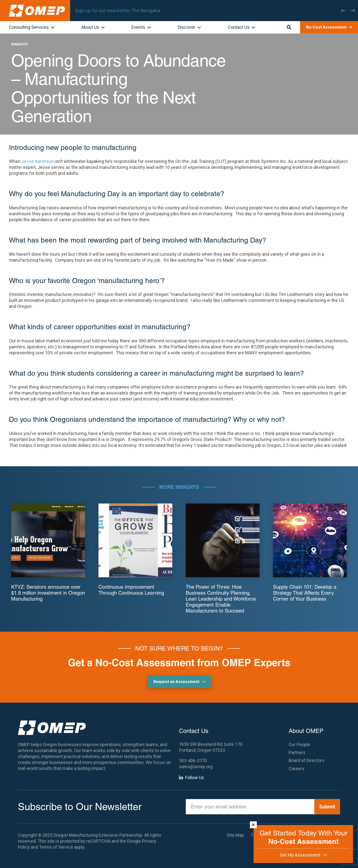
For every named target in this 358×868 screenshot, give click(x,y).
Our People (299, 744)
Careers (296, 769)
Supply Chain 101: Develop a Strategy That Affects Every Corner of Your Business (305, 593)
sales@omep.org (196, 767)
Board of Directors (307, 760)
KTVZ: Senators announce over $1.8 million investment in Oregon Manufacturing (48, 593)
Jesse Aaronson (38, 161)
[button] (52, 28)
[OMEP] (37, 11)
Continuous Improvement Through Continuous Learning (131, 590)
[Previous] (343, 11)
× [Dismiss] (253, 825)
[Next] (353, 11)
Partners (297, 752)
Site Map (235, 835)
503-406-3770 (193, 761)
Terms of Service (56, 847)
